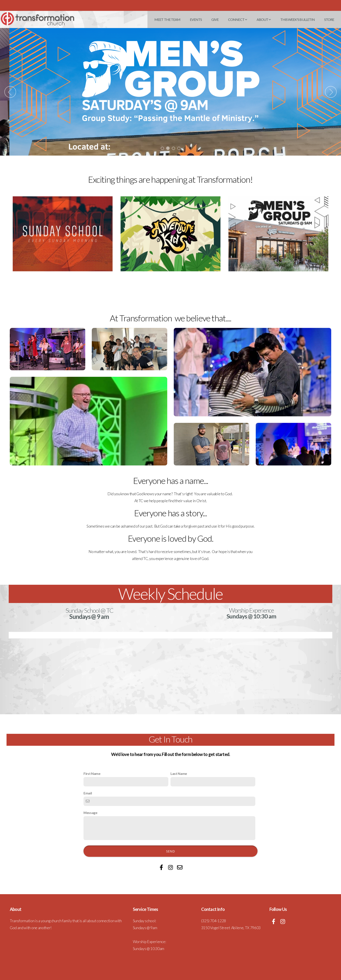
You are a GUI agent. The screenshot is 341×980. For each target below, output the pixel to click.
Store (329, 19)
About (264, 19)
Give (215, 19)
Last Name (179, 773)
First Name (92, 773)
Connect (237, 19)
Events (196, 19)
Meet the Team (167, 19)
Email (88, 793)
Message (90, 812)
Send (170, 851)
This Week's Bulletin (298, 19)
